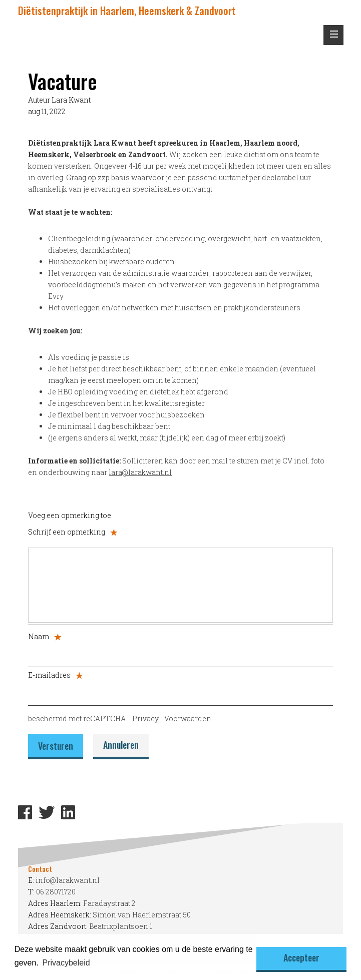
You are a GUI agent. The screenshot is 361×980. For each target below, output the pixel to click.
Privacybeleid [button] (66, 963)
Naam (45, 636)
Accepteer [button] (301, 957)
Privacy (145, 718)
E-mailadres (56, 675)
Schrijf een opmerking (73, 532)
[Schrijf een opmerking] (180, 585)
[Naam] (180, 653)
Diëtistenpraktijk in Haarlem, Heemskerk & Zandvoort (127, 11)
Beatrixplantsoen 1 (121, 926)
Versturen (56, 746)
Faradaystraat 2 (109, 903)
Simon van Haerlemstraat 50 (142, 915)
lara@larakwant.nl (140, 472)
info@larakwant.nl (68, 880)
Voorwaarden (188, 718)
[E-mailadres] (180, 692)
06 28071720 (56, 892)
